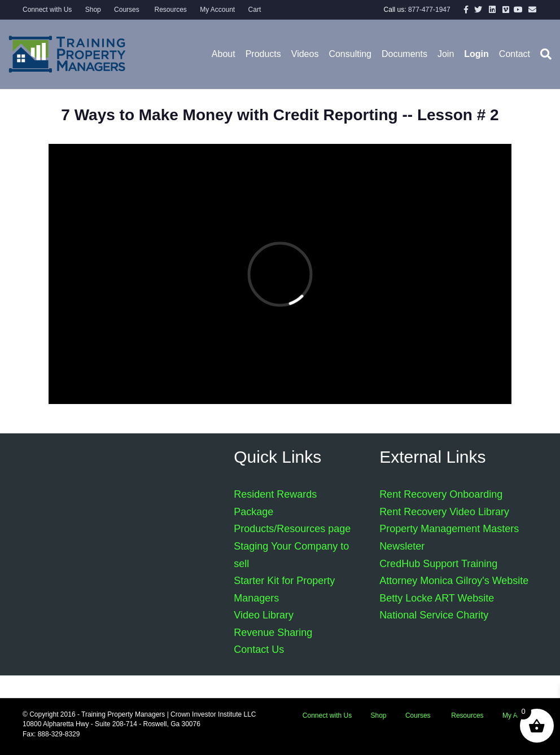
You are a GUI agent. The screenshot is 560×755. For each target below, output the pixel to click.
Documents (404, 54)
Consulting (350, 54)
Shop (93, 10)
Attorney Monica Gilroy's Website (454, 581)
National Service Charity (434, 615)
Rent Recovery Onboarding (441, 494)
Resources (170, 10)
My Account (217, 10)
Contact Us (259, 649)
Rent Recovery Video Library (444, 512)
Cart (255, 10)
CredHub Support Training (438, 564)
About (224, 54)
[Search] (543, 54)
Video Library (264, 615)
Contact (515, 54)
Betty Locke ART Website (437, 598)
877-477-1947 (429, 10)
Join (446, 54)
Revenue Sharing (273, 633)
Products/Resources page (292, 529)
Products (263, 54)
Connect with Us (47, 10)
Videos (305, 54)
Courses (127, 10)
